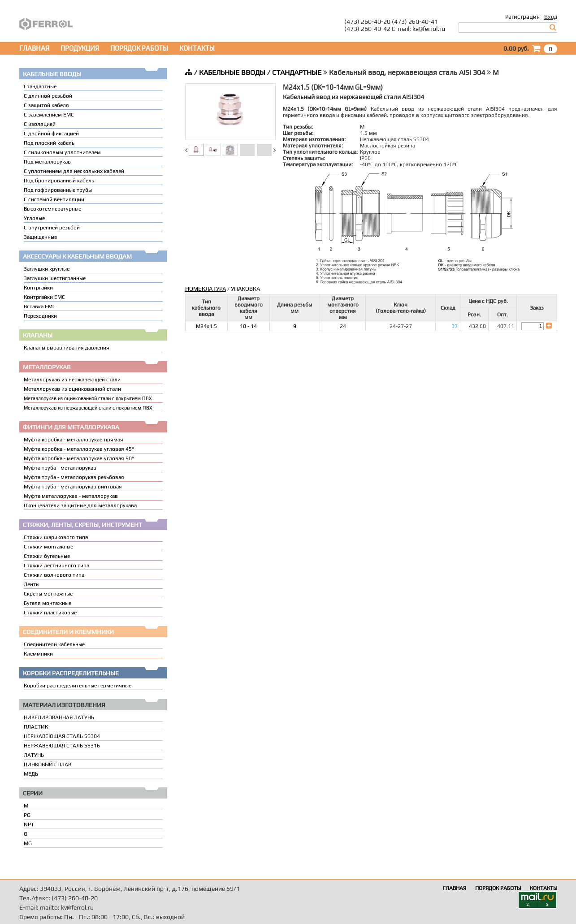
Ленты (32, 584)
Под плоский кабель (49, 143)
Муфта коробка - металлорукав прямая (74, 440)
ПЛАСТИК (36, 727)
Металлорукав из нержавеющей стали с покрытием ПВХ (88, 408)
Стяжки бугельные (47, 556)
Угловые (34, 218)
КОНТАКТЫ (197, 48)
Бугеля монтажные (48, 603)
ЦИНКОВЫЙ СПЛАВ (48, 764)
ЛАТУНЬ (34, 755)
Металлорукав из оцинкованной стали (72, 389)
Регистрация (522, 17)
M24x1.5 (206, 326)
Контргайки (38, 288)
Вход (551, 17)
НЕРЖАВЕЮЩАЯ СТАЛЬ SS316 (62, 746)
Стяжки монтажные (48, 547)
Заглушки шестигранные (55, 278)
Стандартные (40, 86)
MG (28, 843)
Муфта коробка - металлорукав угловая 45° (79, 449)
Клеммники (38, 654)
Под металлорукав (47, 162)
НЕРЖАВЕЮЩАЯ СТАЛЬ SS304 (62, 736)
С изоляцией (40, 124)
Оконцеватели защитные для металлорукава (80, 505)
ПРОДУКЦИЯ (80, 48)
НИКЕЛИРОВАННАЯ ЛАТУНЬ (59, 717)
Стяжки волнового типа (54, 575)
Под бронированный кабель (59, 181)
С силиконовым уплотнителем (62, 152)
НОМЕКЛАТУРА (206, 289)
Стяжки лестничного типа (56, 566)
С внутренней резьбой (52, 228)
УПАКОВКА (245, 289)
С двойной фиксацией (51, 134)
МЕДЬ (31, 774)
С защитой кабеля (46, 105)
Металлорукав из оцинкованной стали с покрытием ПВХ (88, 398)
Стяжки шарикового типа (56, 537)
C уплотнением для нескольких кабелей (74, 171)
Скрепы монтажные (48, 594)
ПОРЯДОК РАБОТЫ (139, 48)
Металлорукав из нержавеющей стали (72, 380)
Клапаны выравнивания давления (67, 348)
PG (27, 815)
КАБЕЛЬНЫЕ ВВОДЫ (232, 72)
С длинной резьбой (48, 96)
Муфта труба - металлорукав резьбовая (74, 477)
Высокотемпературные (52, 209)
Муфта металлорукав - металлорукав (71, 496)
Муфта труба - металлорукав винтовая (73, 487)
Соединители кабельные (54, 644)
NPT (29, 825)
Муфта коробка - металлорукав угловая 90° (79, 458)
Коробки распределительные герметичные (78, 686)
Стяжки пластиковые (50, 613)
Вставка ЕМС (40, 307)
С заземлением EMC (49, 115)
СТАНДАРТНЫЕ (297, 72)
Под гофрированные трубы (58, 190)
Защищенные (40, 237)
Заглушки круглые (47, 269)
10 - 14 (248, 326)
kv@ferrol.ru (429, 29)
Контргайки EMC (44, 297)
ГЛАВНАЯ (34, 48)
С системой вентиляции (54, 199)
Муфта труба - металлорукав (60, 468)
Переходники (40, 316)
